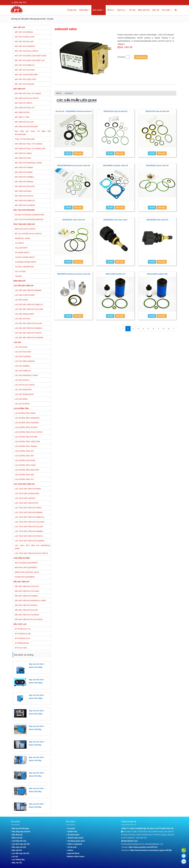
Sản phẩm (99, 10)
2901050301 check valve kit (74, 220)
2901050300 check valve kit (157, 165)
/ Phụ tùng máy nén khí (37, 19)
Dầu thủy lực (17, 835)
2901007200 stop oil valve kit (115, 111)
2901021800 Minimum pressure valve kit (74, 165)
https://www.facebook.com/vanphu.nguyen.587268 (151, 850)
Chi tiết (68, 153)
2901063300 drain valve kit (157, 220)
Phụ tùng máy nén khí (20, 832)
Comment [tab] (69, 93)
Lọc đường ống (18, 860)
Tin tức (132, 10)
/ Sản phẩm (24, 19)
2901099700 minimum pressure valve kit (74, 274)
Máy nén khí (144, 10)
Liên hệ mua (141, 57)
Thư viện (167, 10)
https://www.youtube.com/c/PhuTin (143, 847)
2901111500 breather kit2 (157, 274)
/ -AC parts (50, 19)
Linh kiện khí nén (19, 841)
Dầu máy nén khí (18, 847)
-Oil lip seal (71, 847)
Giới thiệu (85, 10)
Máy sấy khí (16, 850)
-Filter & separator (74, 844)
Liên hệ (156, 10)
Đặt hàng (32, 672)
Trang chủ (72, 10)
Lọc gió (14, 856)
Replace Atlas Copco (75, 856)
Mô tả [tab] (59, 93)
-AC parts (71, 828)
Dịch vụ (122, 10)
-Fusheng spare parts (76, 841)
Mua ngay (78, 153)
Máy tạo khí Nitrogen (20, 828)
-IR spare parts (73, 835)
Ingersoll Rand (73, 853)
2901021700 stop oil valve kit (157, 111)
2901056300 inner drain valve (115, 220)
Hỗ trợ (111, 10)
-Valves (70, 850)
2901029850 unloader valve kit (115, 165)
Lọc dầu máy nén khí (20, 853)
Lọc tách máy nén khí (20, 844)
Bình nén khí (17, 838)
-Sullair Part (72, 832)
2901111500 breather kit (115, 274)
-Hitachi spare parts (75, 838)
